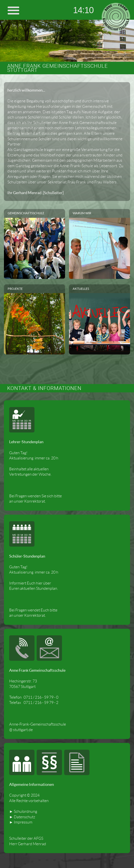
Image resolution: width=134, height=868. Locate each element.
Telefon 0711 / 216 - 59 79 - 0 (34, 697)
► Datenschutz (22, 817)
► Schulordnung (23, 811)
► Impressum (21, 822)
